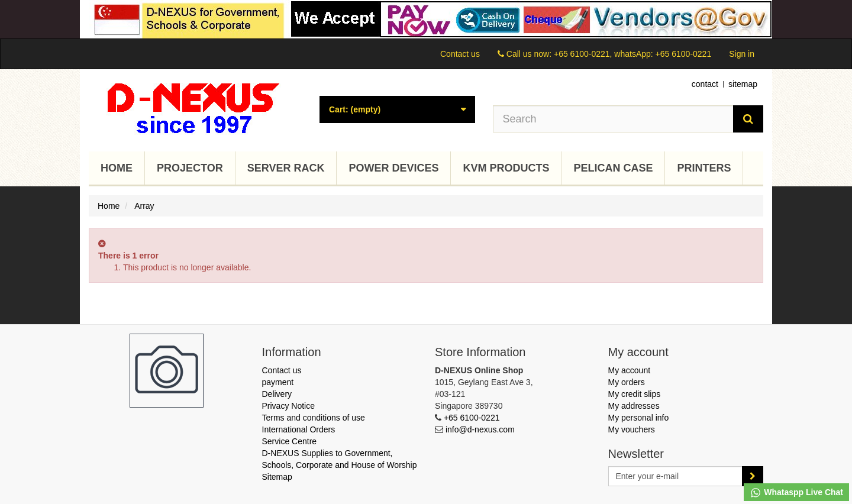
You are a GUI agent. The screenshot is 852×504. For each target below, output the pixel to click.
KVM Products (506, 168)
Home (117, 168)
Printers (704, 168)
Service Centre (290, 441)
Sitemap (277, 477)
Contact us (460, 54)
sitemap (743, 84)
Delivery (277, 394)
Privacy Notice (288, 406)
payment (278, 382)
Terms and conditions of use (314, 418)
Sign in (742, 54)
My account (630, 370)
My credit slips (635, 394)
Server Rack (286, 168)
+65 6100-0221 (472, 418)
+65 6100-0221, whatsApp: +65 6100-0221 (632, 54)
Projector (190, 168)
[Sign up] (753, 476)
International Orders (299, 429)
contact (705, 84)
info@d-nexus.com (480, 429)
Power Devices (393, 168)
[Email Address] (676, 476)
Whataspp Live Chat (796, 493)
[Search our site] (614, 119)
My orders (627, 382)
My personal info (639, 418)
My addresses (634, 406)
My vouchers (632, 429)
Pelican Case (613, 168)
